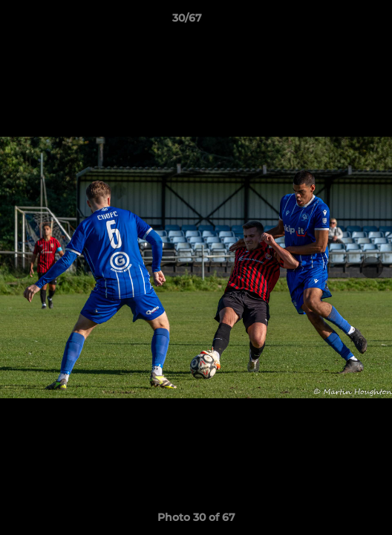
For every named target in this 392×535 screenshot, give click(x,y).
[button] (339, 22)
